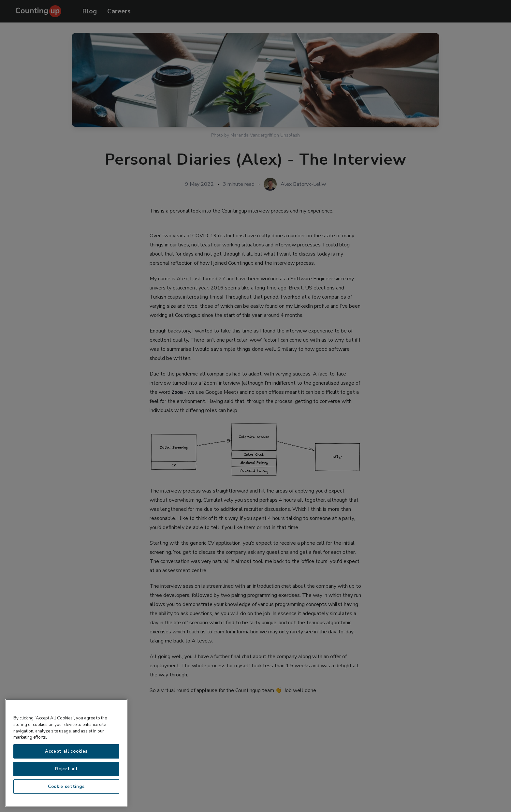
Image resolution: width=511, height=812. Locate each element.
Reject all (66, 769)
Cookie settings (66, 787)
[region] (66, 753)
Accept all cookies (66, 751)
